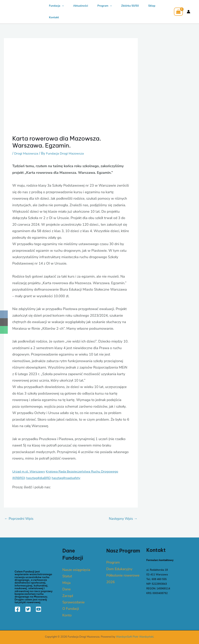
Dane (67, 589)
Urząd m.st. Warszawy (30, 471)
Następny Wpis (123, 519)
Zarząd (68, 596)
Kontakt (54, 17)
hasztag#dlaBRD (41, 478)
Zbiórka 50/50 (130, 6)
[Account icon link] (189, 12)
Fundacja (56, 6)
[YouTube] (38, 609)
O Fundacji (71, 609)
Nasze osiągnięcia (76, 570)
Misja (66, 583)
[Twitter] (28, 609)
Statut (67, 576)
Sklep (152, 6)
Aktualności (81, 6)
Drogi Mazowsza (27, 153)
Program (105, 6)
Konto (67, 615)
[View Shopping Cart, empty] (178, 12)
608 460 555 (159, 579)
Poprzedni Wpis (19, 519)
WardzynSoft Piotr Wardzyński (135, 637)
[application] (62, 6)
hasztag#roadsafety (70, 478)
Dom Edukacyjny (119, 569)
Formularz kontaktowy (160, 560)
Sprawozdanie (73, 602)
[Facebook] (17, 609)
